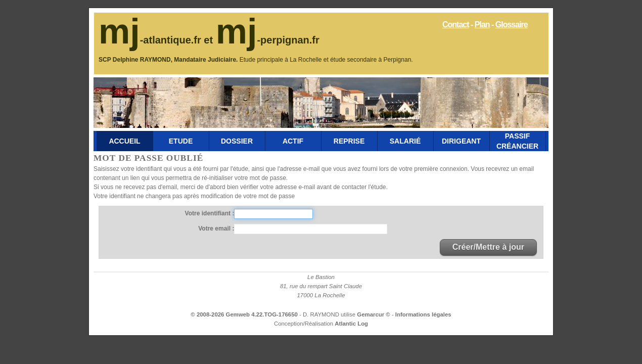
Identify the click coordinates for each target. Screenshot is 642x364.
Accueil (124, 141)
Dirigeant (461, 141)
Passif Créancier (517, 141)
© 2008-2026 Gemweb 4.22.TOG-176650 (244, 314)
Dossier (237, 141)
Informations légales (423, 314)
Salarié (405, 141)
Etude (181, 141)
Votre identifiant (209, 213)
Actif (293, 141)
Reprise (349, 141)
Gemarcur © (374, 314)
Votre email (215, 229)
